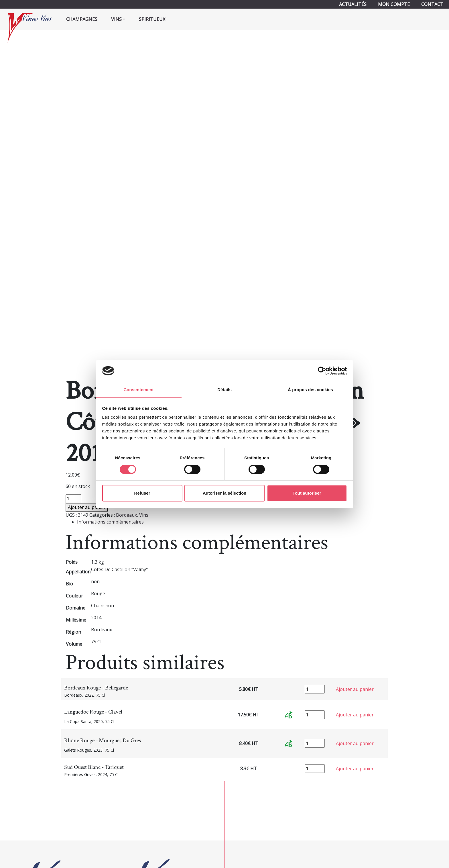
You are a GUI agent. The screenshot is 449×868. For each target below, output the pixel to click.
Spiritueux (152, 19)
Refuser (142, 493)
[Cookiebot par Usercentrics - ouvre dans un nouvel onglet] (322, 371)
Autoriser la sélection (225, 493)
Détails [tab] (224, 390)
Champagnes (82, 19)
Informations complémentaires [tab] (110, 522)
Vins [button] (116, 19)
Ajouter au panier (87, 507)
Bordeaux (126, 515)
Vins (144, 515)
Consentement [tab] (138, 390)
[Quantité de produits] (73, 499)
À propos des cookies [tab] (310, 390)
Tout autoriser (307, 493)
